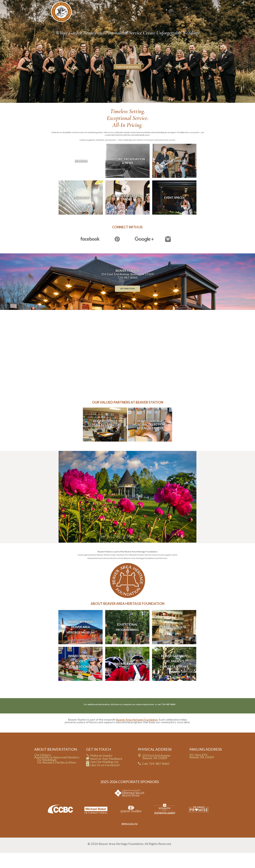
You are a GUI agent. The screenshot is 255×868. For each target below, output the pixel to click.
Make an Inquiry (101, 770)
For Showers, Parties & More (57, 778)
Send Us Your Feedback (106, 774)
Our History (43, 770)
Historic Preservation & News (127, 176)
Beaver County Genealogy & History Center (105, 440)
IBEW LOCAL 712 (130, 839)
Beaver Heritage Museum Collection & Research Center (150, 440)
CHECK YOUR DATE (189, 4)
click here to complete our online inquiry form (132, 719)
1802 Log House (174, 642)
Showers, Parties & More (127, 213)
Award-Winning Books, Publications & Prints (81, 679)
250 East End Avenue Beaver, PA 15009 (156, 772)
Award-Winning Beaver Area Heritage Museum (80, 642)
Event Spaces (174, 213)
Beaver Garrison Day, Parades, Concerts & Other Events (174, 679)
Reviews (81, 176)
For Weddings (47, 775)
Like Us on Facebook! (105, 780)
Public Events (174, 176)
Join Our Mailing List (104, 777)
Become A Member (127, 679)
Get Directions (127, 304)
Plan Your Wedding (127, 82)
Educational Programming (127, 642)
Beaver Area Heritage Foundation (137, 735)
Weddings (81, 213)
